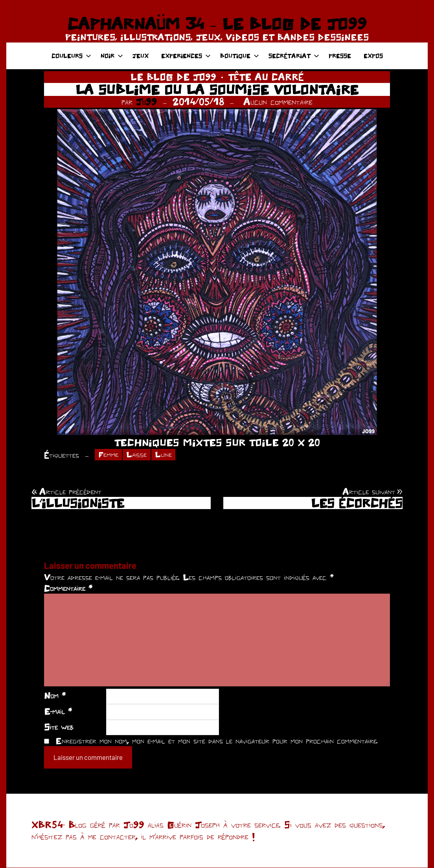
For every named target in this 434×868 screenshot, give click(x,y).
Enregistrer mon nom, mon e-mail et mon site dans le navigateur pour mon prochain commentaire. (217, 741)
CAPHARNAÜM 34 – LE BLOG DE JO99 (217, 24)
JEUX (141, 56)
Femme (109, 455)
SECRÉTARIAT (294, 56)
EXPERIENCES (186, 56)
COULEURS (71, 56)
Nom (55, 696)
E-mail (58, 712)
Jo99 (146, 102)
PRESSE (340, 56)
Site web (59, 727)
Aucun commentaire (278, 102)
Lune (166, 455)
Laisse (139, 455)
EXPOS (373, 56)
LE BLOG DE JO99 (173, 77)
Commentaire (68, 588)
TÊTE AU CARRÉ (266, 77)
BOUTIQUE (240, 56)
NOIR (112, 56)
